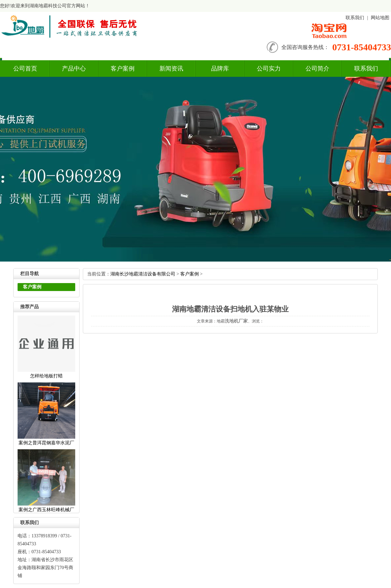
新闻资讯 (171, 69)
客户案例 (123, 69)
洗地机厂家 (236, 321)
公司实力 (269, 69)
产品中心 (74, 69)
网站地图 (380, 18)
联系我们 (355, 18)
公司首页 (25, 69)
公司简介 (317, 69)
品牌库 (220, 69)
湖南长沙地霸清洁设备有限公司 (143, 274)
